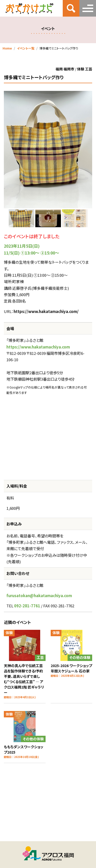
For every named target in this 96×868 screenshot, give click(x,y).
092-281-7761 (27, 606)
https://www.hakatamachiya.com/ (46, 311)
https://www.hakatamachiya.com (38, 347)
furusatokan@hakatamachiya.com (39, 595)
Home (7, 48)
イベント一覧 (26, 48)
